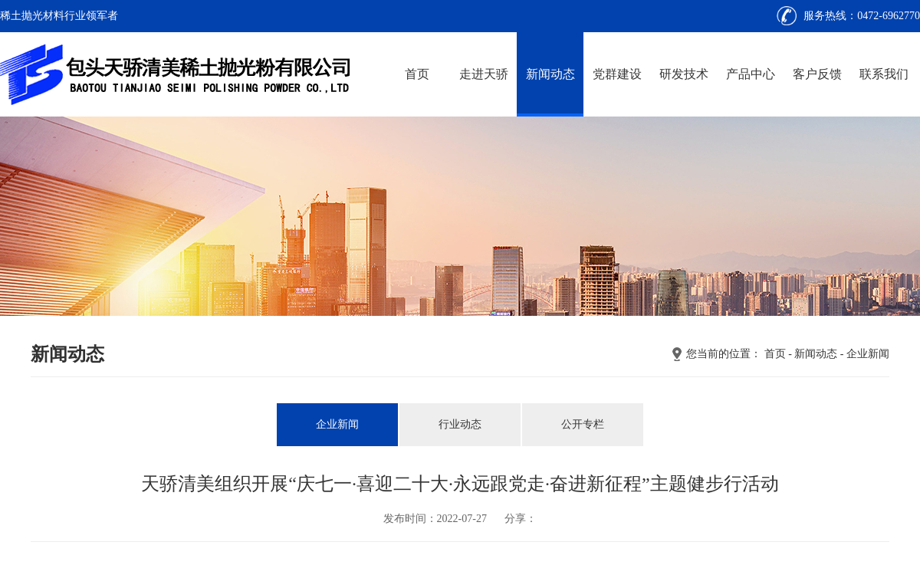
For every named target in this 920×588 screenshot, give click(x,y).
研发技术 (684, 74)
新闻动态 (550, 74)
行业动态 (460, 424)
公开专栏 (583, 424)
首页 (417, 74)
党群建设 (617, 74)
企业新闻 (868, 354)
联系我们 (884, 74)
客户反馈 (817, 74)
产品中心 (751, 74)
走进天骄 (484, 74)
